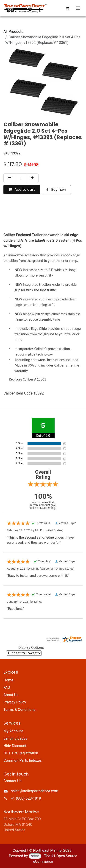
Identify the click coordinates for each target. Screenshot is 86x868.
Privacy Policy (15, 702)
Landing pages (15, 738)
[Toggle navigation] (78, 8)
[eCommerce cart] (67, 8)
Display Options (31, 648)
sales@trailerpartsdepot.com (35, 791)
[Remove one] (10, 178)
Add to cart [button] (22, 189)
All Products (13, 32)
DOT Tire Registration (21, 753)
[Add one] (32, 178)
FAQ (7, 687)
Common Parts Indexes (23, 760)
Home (8, 680)
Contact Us (12, 781)
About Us (11, 695)
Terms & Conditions (19, 710)
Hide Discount (15, 746)
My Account (13, 731)
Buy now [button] (56, 189)
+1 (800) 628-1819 (26, 798)
